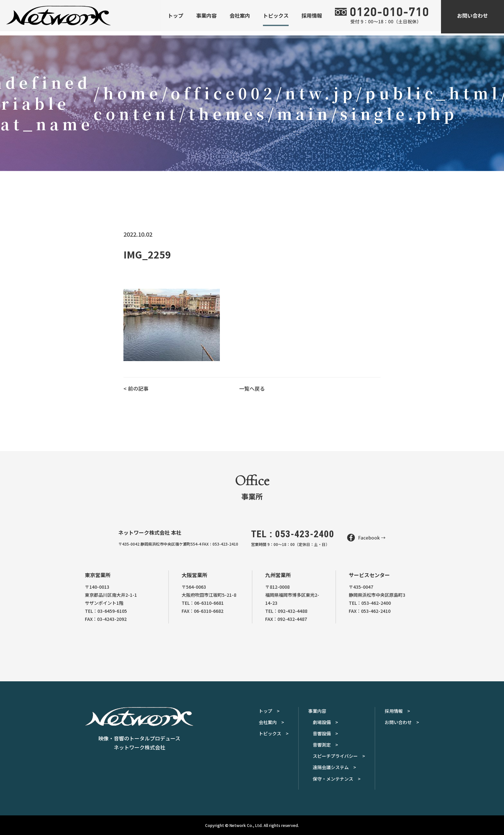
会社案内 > (271, 722)
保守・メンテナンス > (337, 779)
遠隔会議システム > (334, 767)
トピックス (276, 18)
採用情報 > (397, 711)
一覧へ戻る (252, 388)
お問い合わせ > (402, 722)
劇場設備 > (325, 722)
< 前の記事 (136, 388)
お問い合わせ (473, 18)
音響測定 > (325, 745)
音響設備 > (325, 733)
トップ (175, 18)
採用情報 (312, 18)
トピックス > (274, 733)
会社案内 (240, 18)
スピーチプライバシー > (339, 756)
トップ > (269, 711)
